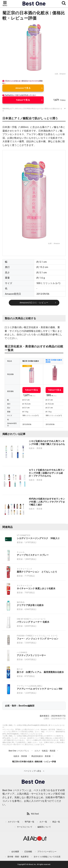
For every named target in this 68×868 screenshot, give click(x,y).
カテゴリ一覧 (14, 822)
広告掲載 (28, 852)
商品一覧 (56, 822)
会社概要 (15, 852)
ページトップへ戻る (32, 771)
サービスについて (25, 827)
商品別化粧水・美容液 (41, 756)
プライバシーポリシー (47, 852)
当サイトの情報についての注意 (47, 857)
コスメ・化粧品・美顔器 (45, 751)
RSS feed (35, 814)
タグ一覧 (43, 822)
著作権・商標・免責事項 (18, 857)
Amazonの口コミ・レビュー (34, 303)
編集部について (44, 827)
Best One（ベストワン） (19, 751)
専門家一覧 (29, 822)
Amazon (63, 74)
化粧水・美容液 (20, 756)
